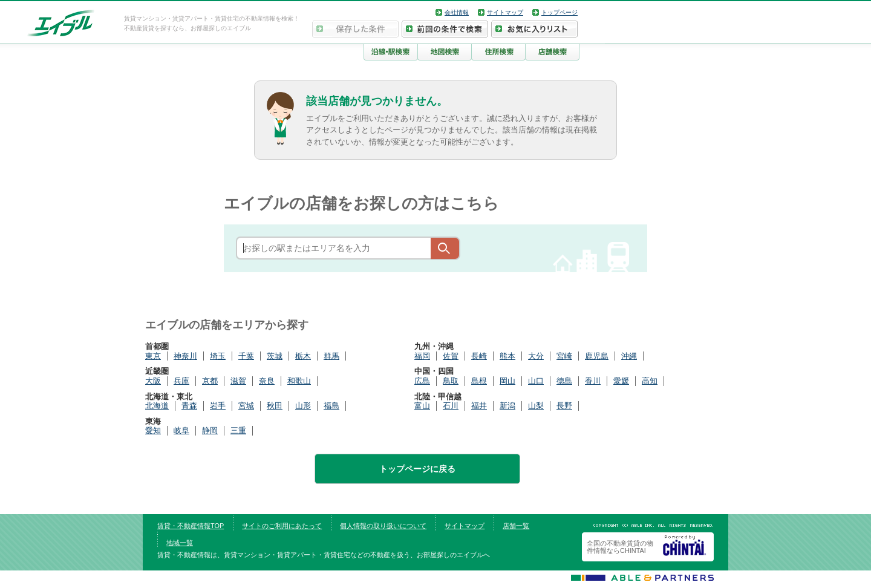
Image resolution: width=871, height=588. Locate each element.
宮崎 (564, 356)
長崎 (479, 356)
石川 (451, 406)
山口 (536, 381)
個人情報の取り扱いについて (383, 526)
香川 (593, 381)
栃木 (303, 356)
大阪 (153, 381)
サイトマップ (505, 12)
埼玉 (218, 356)
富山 (422, 406)
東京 (153, 356)
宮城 (246, 406)
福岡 (422, 356)
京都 (210, 381)
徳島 (564, 381)
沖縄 (629, 356)
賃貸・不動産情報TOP (191, 526)
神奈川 (185, 356)
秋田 (275, 406)
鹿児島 (597, 356)
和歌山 (299, 381)
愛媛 (621, 381)
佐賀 (451, 356)
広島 (422, 381)
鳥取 (451, 381)
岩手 (218, 406)
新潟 (507, 406)
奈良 (267, 381)
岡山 (507, 381)
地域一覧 (180, 543)
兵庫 (181, 381)
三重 (238, 430)
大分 (536, 356)
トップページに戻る (417, 469)
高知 (650, 381)
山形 (303, 406)
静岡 (210, 430)
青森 (189, 406)
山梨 (536, 406)
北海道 (157, 406)
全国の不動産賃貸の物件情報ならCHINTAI (620, 547)
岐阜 (181, 430)
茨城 (275, 356)
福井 (479, 406)
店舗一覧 (516, 526)
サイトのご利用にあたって (282, 526)
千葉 (246, 356)
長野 (564, 406)
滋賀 (238, 381)
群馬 (331, 356)
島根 (479, 381)
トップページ (559, 12)
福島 (331, 406)
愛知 (153, 430)
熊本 (507, 356)
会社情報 (457, 12)
